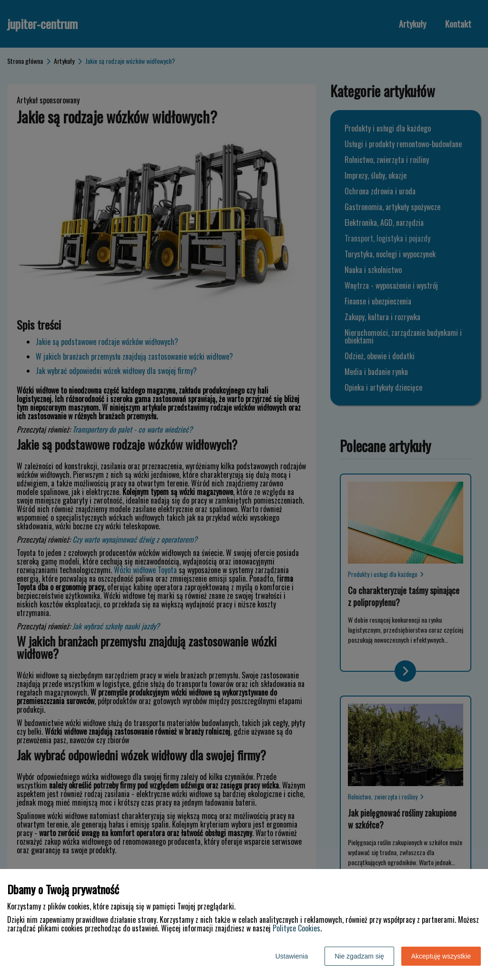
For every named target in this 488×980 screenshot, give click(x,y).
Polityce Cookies (296, 928)
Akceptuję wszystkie (441, 956)
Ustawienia (292, 956)
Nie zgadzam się (359, 956)
